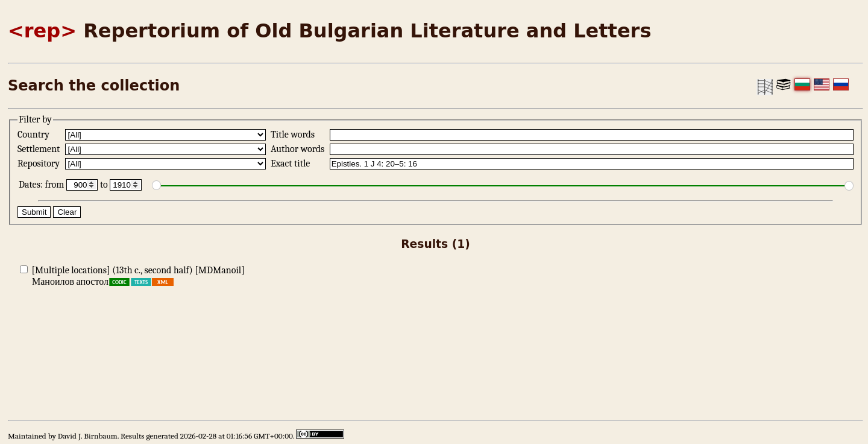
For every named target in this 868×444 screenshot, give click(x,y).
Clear (67, 212)
